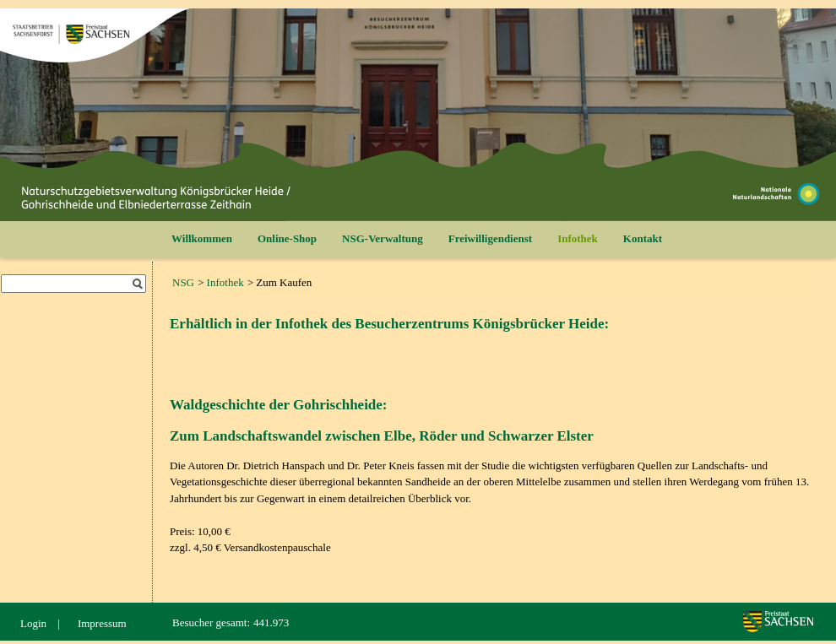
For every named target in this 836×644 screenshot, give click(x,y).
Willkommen (202, 238)
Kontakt (643, 238)
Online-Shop (287, 238)
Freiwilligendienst (490, 238)
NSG (183, 282)
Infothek (578, 238)
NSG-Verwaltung (383, 238)
